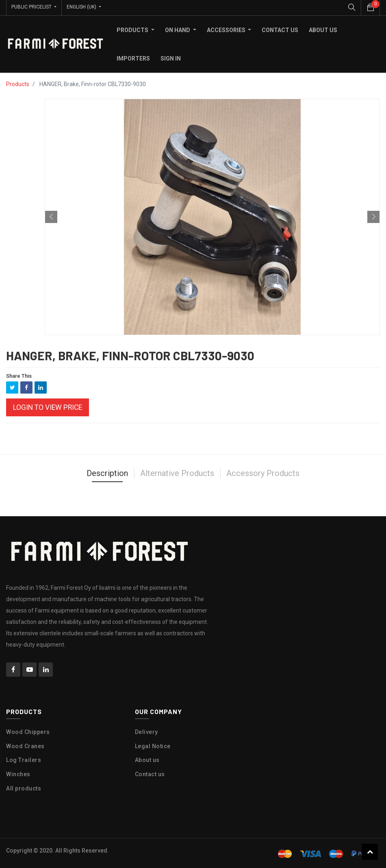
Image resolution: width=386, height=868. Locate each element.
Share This (19, 375)
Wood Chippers (28, 731)
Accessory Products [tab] (263, 472)
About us (147, 759)
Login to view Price (48, 406)
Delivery (146, 731)
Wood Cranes (25, 745)
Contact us (150, 773)
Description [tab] (107, 472)
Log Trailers (24, 759)
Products (18, 83)
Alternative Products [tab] (177, 472)
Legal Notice (153, 745)
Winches (18, 773)
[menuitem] (280, 29)
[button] (51, 216)
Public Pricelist (32, 7)
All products (24, 787)
